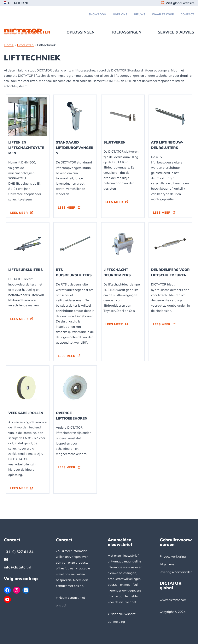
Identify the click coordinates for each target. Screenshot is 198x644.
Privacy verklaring (173, 556)
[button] (22, 213)
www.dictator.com (173, 600)
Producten (25, 45)
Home (9, 45)
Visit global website (180, 3)
